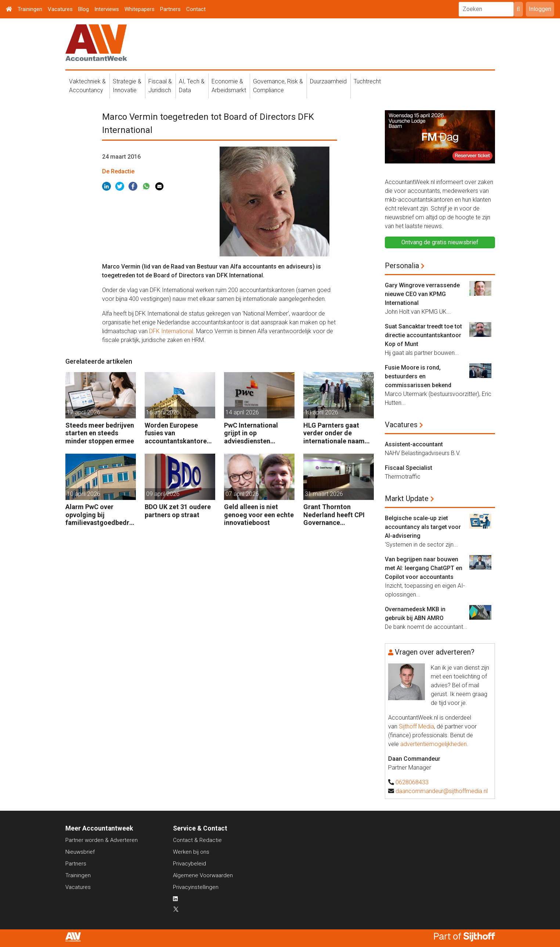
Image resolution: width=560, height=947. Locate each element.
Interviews (107, 9)
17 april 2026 (84, 412)
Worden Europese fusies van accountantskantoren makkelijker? (178, 433)
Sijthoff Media (416, 726)
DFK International (171, 331)
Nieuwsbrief (80, 852)
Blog (84, 9)
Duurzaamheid (328, 81)
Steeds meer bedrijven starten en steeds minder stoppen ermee (100, 433)
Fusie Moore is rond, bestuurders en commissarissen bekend (418, 376)
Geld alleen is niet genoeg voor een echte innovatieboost (259, 515)
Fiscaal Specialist (409, 468)
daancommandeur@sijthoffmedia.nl (442, 791)
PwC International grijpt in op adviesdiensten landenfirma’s (251, 433)
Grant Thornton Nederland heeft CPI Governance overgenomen (334, 515)
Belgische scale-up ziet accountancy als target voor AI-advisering (423, 527)
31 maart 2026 (324, 494)
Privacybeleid (189, 864)
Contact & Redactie (197, 840)
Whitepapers (140, 9)
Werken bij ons (191, 852)
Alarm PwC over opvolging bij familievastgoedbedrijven (99, 515)
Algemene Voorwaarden (203, 875)
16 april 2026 (163, 412)
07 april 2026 (242, 494)
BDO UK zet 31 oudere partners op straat (178, 511)
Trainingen (30, 9)
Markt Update (407, 498)
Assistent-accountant (414, 444)
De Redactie (118, 171)
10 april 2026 (84, 494)
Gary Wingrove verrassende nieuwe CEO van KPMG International (422, 294)
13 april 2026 (321, 412)
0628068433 (412, 782)
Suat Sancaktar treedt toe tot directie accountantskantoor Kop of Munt (423, 335)
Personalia (402, 266)
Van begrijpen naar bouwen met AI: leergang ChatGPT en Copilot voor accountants (424, 568)
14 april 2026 (242, 412)
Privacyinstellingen (196, 887)
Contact (196, 9)
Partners (170, 9)
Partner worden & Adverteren (102, 840)
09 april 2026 (163, 494)
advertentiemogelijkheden (433, 744)
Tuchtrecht (367, 81)
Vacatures (60, 9)
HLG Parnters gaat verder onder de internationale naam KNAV (334, 433)
